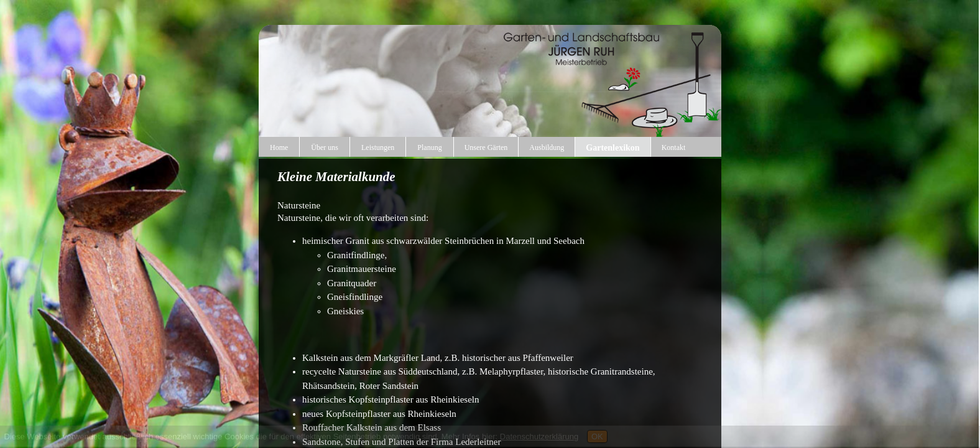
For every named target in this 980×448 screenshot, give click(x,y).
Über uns (325, 147)
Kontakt (674, 147)
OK (597, 436)
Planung (429, 147)
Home (279, 147)
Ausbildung (547, 147)
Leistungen (378, 147)
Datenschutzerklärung (539, 436)
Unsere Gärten (486, 147)
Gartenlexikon (612, 148)
